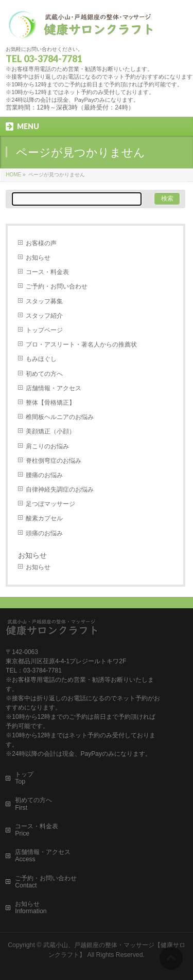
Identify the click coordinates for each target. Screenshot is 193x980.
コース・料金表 (47, 272)
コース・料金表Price (37, 830)
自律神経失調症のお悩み (60, 489)
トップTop (24, 778)
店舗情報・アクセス (54, 388)
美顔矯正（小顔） (50, 431)
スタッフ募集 (44, 301)
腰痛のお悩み (44, 475)
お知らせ (38, 258)
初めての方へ (44, 374)
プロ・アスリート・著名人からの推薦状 (81, 344)
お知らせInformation (31, 908)
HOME (13, 175)
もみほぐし (41, 359)
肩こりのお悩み (47, 446)
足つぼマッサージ (50, 504)
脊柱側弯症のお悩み (54, 461)
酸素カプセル (44, 518)
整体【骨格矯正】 (50, 403)
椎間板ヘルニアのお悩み (60, 417)
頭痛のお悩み (44, 533)
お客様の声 (41, 243)
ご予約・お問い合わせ (57, 286)
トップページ (44, 330)
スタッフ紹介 (44, 316)
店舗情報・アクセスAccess (43, 856)
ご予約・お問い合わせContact (46, 882)
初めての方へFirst (33, 804)
